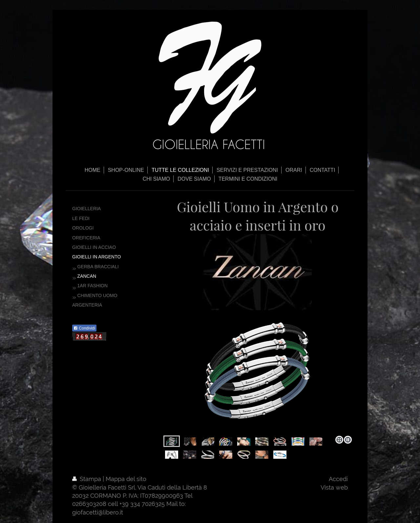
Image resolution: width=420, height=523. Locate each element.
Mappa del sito (126, 479)
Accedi (338, 479)
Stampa (87, 479)
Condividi (84, 328)
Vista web (334, 487)
